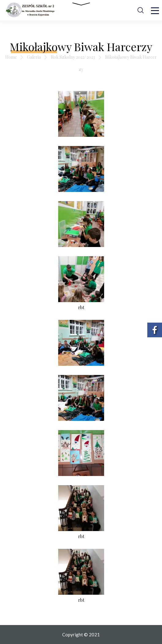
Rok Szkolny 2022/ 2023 (73, 57)
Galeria (34, 57)
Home (11, 57)
